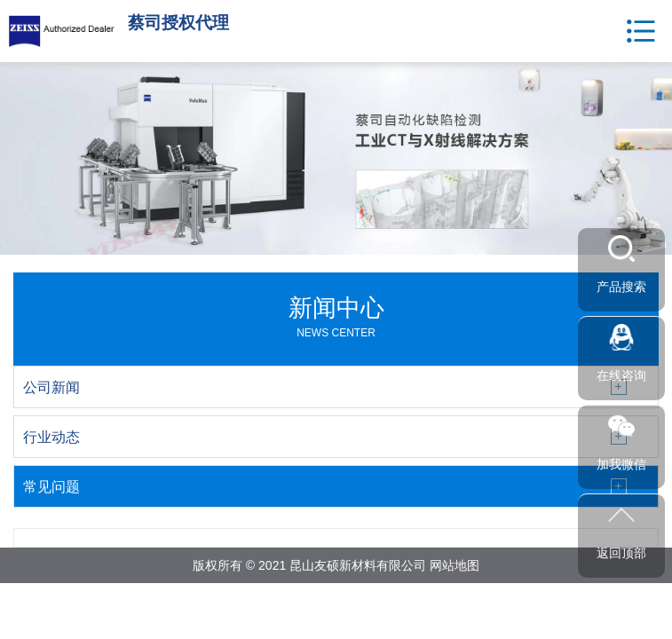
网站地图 (455, 565)
